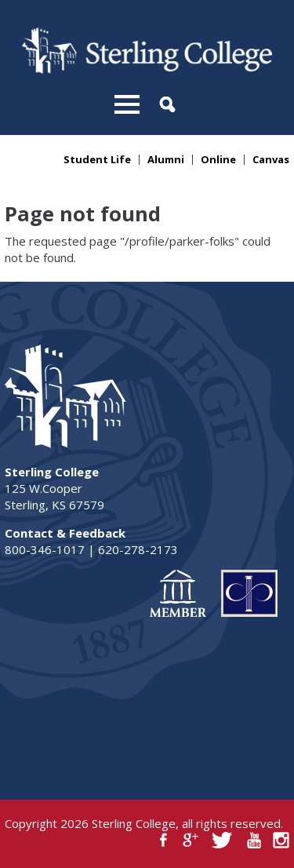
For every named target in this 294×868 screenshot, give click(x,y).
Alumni (166, 160)
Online (218, 160)
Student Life (97, 160)
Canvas (271, 160)
